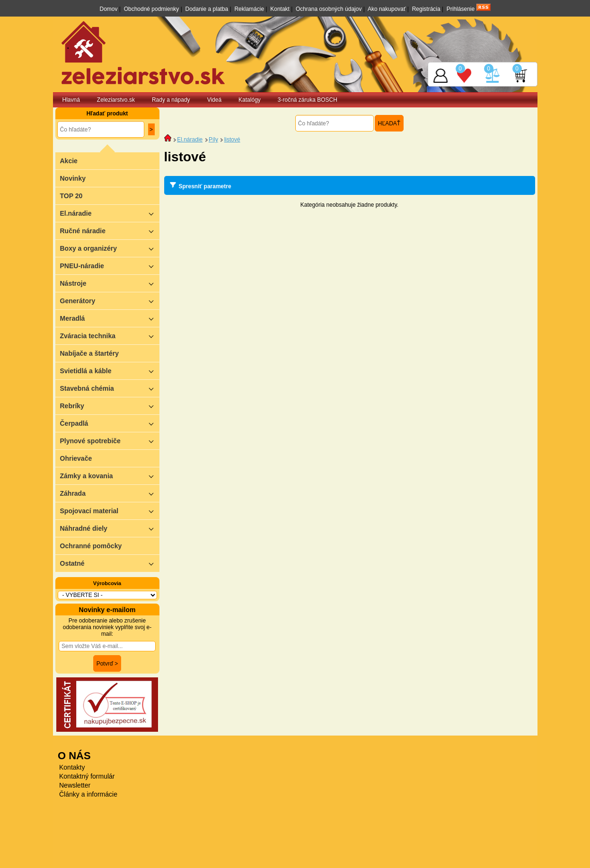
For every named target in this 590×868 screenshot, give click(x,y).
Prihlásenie (461, 9)
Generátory (110, 301)
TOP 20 (71, 196)
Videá (214, 100)
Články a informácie (88, 794)
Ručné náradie (110, 231)
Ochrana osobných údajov (329, 9)
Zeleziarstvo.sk (116, 100)
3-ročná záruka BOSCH (308, 100)
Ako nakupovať (387, 9)
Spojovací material (110, 511)
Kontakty (72, 767)
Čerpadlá (110, 423)
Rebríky (110, 406)
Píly (213, 140)
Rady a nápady (171, 100)
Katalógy (250, 100)
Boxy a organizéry (110, 248)
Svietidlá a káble (110, 371)
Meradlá (110, 318)
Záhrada (110, 493)
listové (232, 140)
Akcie (69, 161)
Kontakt (280, 9)
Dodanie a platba (207, 9)
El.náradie (110, 213)
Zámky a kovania (110, 476)
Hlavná (71, 100)
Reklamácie (249, 9)
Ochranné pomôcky (91, 546)
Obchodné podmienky (152, 9)
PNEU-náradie (110, 266)
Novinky (73, 178)
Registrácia (426, 9)
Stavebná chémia (110, 388)
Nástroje (110, 283)
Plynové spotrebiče (110, 441)
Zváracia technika (110, 336)
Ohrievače (76, 458)
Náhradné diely (110, 528)
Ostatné (110, 563)
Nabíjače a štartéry (90, 353)
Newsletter (75, 785)
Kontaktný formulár (87, 776)
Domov (108, 9)
